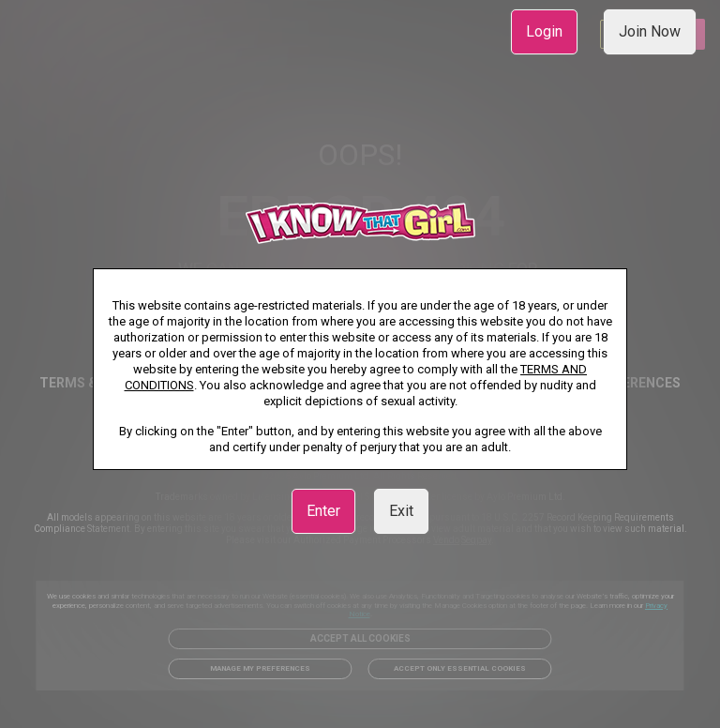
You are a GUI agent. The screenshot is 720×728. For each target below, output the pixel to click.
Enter (323, 511)
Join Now (650, 31)
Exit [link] (401, 511)
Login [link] (544, 31)
